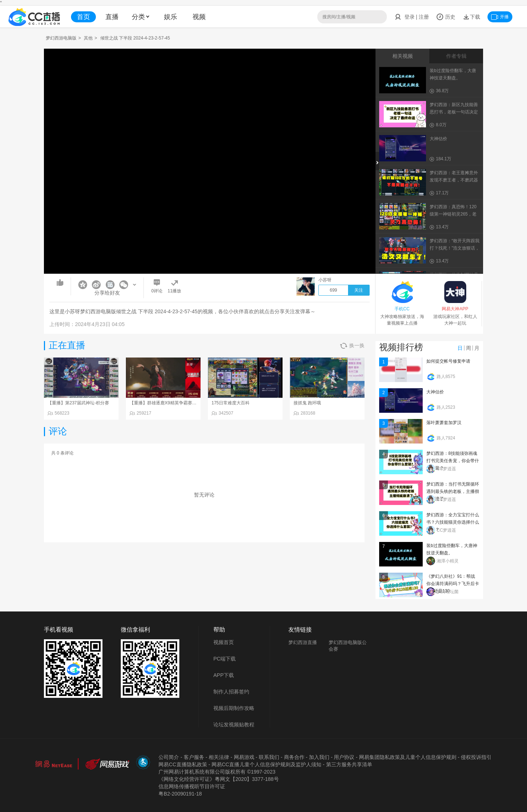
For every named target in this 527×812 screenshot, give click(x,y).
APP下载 (224, 675)
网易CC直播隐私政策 (183, 764)
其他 (88, 38)
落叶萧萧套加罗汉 (444, 423)
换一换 (352, 346)
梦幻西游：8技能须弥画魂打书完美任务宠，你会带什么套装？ (453, 461)
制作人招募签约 (231, 692)
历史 (446, 17)
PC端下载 (225, 659)
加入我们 (319, 757)
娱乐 (171, 17)
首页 (83, 17)
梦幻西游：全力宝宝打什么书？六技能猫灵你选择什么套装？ (453, 522)
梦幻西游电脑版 (61, 38)
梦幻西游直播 (303, 642)
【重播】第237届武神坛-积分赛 (78, 403)
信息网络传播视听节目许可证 (192, 786)
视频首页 (224, 642)
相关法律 (219, 757)
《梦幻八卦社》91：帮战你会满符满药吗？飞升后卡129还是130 (453, 584)
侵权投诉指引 (476, 757)
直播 (112, 17)
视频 (199, 17)
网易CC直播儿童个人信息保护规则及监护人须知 (266, 764)
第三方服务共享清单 (349, 764)
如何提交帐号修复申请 (448, 361)
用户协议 (344, 757)
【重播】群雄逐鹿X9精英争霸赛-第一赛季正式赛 (177, 403)
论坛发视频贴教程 (234, 725)
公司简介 (169, 757)
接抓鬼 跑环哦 (307, 403)
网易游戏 (244, 757)
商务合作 (294, 757)
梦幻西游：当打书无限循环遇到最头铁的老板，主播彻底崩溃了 (453, 491)
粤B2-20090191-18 (180, 794)
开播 (500, 17)
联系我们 (269, 757)
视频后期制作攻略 (234, 708)
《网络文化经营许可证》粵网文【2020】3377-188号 (218, 779)
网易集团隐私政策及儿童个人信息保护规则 (408, 757)
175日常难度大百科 (231, 403)
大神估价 (435, 392)
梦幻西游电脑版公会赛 (348, 646)
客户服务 (194, 757)
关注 (359, 290)
